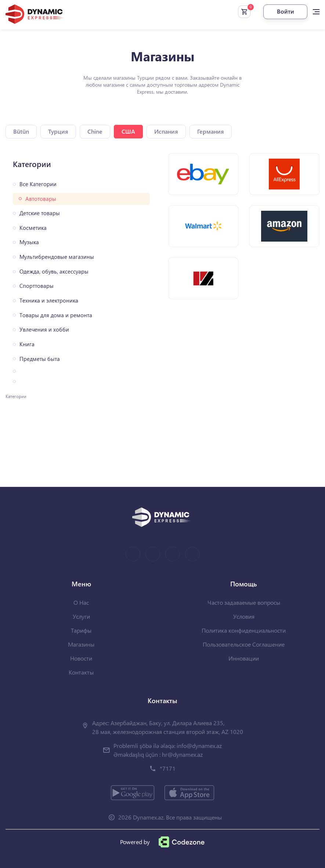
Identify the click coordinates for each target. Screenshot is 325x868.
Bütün (21, 131)
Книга (27, 344)
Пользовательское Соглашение (244, 644)
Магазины (81, 644)
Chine (95, 131)
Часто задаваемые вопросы (244, 602)
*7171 (168, 768)
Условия (244, 616)
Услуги (81, 616)
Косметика (33, 228)
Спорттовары (37, 286)
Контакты (81, 672)
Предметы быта (40, 359)
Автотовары (41, 199)
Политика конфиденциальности (244, 630)
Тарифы (81, 630)
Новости (81, 658)
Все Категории (38, 184)
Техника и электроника (49, 301)
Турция (58, 131)
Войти (286, 11)
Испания (166, 131)
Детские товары (40, 213)
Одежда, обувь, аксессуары (54, 272)
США (128, 131)
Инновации (244, 658)
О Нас (81, 602)
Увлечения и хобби (44, 330)
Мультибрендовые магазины (57, 257)
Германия (211, 131)
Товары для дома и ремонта (56, 315)
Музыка (29, 242)
